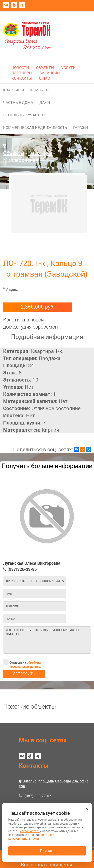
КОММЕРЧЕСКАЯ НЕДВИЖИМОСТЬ (35, 127)
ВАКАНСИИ (50, 73)
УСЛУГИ (68, 68)
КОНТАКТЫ (22, 78)
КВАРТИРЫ (14, 90)
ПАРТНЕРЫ (22, 73)
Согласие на (22, 662)
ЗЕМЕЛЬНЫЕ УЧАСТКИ (24, 115)
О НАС (44, 78)
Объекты (14, 153)
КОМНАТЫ (40, 90)
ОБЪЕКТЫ (45, 68)
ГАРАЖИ (81, 127)
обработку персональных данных (25, 665)
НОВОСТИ (20, 68)
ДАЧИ (45, 102)
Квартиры (40, 153)
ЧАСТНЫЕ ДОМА (18, 102)
